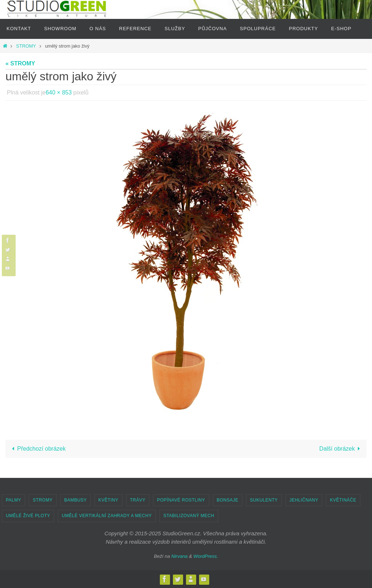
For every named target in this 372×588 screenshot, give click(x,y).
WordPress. (206, 556)
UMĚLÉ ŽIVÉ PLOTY (28, 516)
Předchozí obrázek (37, 449)
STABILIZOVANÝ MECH (189, 516)
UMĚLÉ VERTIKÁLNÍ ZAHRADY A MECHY (107, 516)
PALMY (13, 500)
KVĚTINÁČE (343, 500)
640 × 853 (59, 92)
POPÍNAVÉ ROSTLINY (181, 500)
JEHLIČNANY (304, 500)
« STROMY (20, 63)
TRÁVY (138, 500)
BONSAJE (228, 500)
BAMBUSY (76, 500)
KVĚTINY (108, 500)
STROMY (26, 46)
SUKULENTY (264, 500)
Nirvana (180, 556)
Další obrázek (341, 449)
